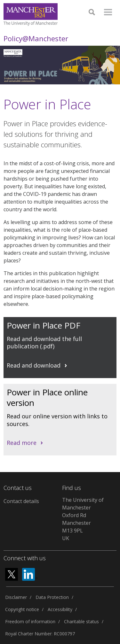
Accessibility (60, 609)
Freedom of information (30, 621)
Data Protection (52, 597)
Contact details (21, 501)
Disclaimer (16, 597)
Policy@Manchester (36, 38)
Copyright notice (22, 609)
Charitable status (81, 621)
